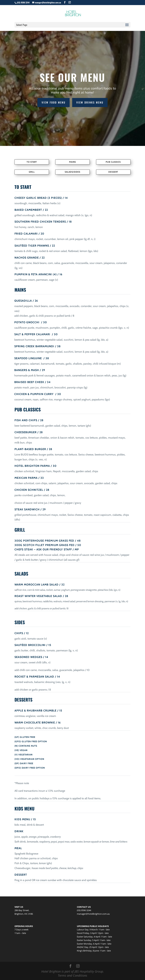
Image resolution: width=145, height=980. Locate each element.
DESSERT (113, 172)
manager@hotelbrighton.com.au (93, 914)
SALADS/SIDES (72, 172)
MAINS (72, 162)
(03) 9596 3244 (23, 2)
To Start (32, 162)
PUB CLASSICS (113, 162)
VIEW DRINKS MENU (90, 102)
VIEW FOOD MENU (54, 102)
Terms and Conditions (72, 975)
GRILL (32, 172)
